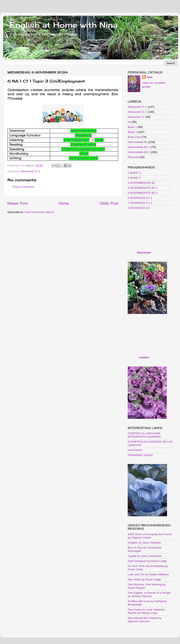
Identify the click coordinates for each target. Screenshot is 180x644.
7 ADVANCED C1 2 (140, 203)
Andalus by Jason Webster (144, 543)
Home (64, 203)
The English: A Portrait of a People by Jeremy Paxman (149, 595)
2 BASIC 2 (134, 178)
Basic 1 (132, 127)
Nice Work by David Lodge (144, 579)
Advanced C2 (136, 117)
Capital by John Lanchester (145, 556)
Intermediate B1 (138, 142)
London (144, 357)
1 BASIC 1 (134, 173)
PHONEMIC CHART (141, 455)
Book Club (134, 137)
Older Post (109, 203)
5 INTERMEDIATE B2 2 (143, 193)
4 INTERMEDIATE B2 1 (143, 188)
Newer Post (18, 203)
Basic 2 (132, 132)
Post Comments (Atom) (39, 212)
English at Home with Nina (63, 25)
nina (149, 77)
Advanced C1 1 (30, 171)
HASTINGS (135, 450)
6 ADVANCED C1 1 (140, 198)
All (129, 122)
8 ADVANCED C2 (139, 208)
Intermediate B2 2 (139, 152)
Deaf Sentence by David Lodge (147, 561)
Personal (133, 157)
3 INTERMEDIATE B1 (141, 183)
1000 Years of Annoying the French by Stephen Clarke (150, 536)
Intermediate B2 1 (139, 147)
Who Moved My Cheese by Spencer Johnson (145, 620)
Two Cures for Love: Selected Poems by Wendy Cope (146, 611)
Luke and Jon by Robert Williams (148, 574)
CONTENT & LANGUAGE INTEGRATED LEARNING (144, 435)
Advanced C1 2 (137, 112)
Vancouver (144, 253)
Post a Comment (23, 187)
